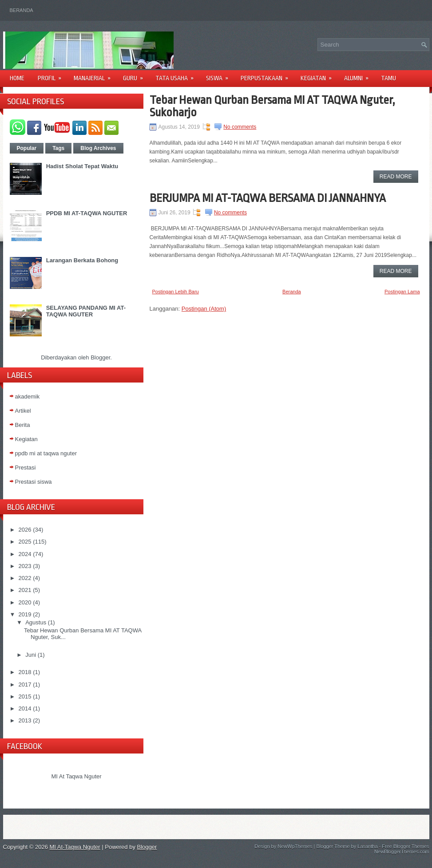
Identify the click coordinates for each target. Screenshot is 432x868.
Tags (58, 148)
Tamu (388, 78)
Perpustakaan (267, 75)
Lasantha (367, 846)
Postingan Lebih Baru (176, 292)
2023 (25, 566)
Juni (31, 655)
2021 (25, 590)
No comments (240, 127)
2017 (25, 685)
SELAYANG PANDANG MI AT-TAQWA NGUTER (86, 311)
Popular (27, 148)
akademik (28, 397)
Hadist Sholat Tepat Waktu (82, 166)
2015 (25, 696)
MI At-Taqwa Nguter (75, 847)
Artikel (23, 411)
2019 (25, 614)
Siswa (220, 75)
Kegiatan (319, 75)
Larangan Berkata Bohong (82, 260)
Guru (136, 75)
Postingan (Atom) (204, 309)
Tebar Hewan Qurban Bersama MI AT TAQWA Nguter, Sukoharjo (272, 106)
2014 (25, 708)
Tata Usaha (177, 75)
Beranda (22, 10)
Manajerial (95, 75)
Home (17, 78)
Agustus (36, 622)
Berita (23, 425)
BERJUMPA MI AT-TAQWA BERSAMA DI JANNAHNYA (268, 198)
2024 (25, 554)
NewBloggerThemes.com (402, 852)
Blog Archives (98, 148)
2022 (25, 578)
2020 (25, 602)
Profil (52, 75)
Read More (396, 177)
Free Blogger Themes (405, 846)
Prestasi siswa (34, 482)
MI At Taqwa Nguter (76, 776)
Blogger (100, 357)
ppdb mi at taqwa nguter (46, 453)
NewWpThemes (295, 846)
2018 (25, 672)
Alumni (359, 75)
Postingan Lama (402, 292)
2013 (25, 720)
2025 (25, 542)
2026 (25, 530)
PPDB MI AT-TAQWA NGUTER (87, 213)
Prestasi (26, 468)
